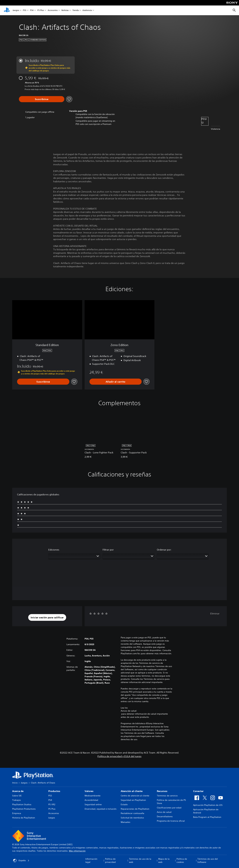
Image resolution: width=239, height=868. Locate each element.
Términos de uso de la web (140, 860)
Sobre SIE (17, 796)
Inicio (15, 783)
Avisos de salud (129, 711)
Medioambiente (93, 796)
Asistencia (87, 10)
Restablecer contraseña (132, 813)
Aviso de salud (164, 812)
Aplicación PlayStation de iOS (208, 805)
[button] (47, 617)
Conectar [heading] (198, 791)
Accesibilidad (91, 800)
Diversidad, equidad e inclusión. (101, 809)
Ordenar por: (164, 550)
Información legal (91, 860)
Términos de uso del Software (208, 860)
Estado (124, 804)
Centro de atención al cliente (135, 796)
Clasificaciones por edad (169, 808)
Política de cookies (182, 860)
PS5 (25, 10)
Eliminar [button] (215, 613)
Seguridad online (93, 804)
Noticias (65, 10)
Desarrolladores (165, 816)
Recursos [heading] (162, 791)
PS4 (32, 10)
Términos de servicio (167, 796)
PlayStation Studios (22, 804)
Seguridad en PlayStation (133, 800)
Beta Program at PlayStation (207, 817)
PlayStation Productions (24, 809)
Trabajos (17, 800)
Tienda (76, 10)
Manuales (126, 822)
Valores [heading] (89, 791)
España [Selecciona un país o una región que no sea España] (21, 861)
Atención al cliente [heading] (132, 791)
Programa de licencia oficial (171, 821)
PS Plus (41, 10)
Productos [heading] (54, 791)
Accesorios (53, 10)
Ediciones (54, 550)
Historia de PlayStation (24, 818)
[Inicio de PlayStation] (7, 10)
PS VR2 (52, 804)
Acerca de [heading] (18, 791)
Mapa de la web (164, 860)
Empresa (17, 813)
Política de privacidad (110, 860)
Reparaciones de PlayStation (135, 809)
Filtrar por (108, 550)
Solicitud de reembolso (132, 818)
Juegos (16, 10)
